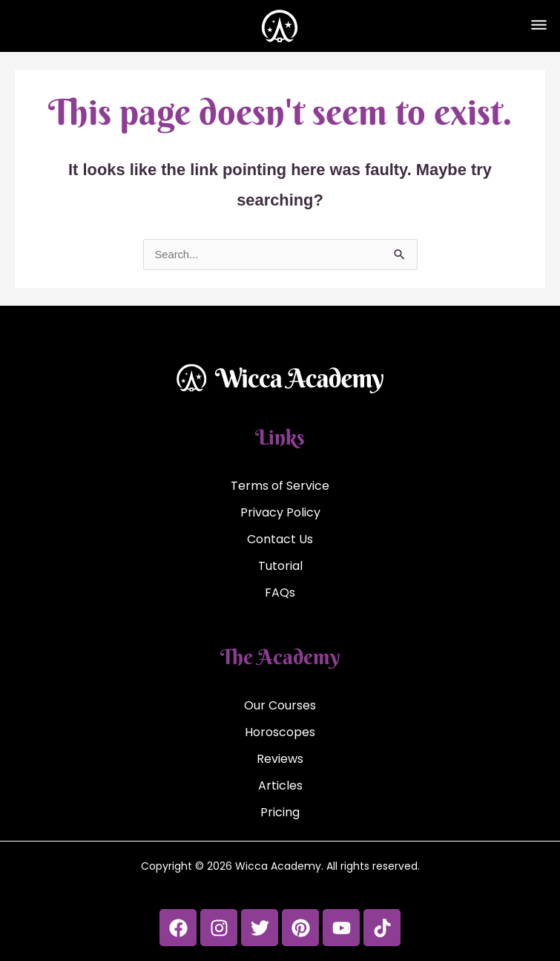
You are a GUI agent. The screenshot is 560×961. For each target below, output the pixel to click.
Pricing (280, 812)
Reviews (280, 759)
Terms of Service (280, 486)
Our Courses (280, 705)
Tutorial (280, 566)
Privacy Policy (280, 512)
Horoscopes (280, 732)
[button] (538, 26)
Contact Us (280, 539)
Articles (280, 785)
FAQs (280, 593)
